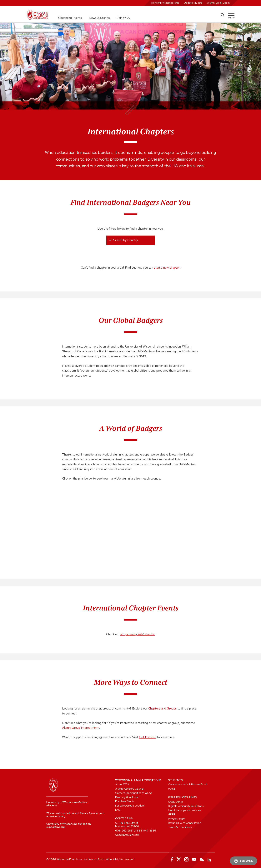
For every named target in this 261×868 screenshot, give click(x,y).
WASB (172, 789)
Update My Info (193, 3)
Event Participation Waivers (185, 810)
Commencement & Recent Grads (188, 784)
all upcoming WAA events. (138, 634)
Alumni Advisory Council (130, 789)
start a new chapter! (167, 268)
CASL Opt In (176, 802)
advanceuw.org (56, 816)
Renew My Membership (165, 3)
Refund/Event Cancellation (185, 823)
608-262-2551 (124, 831)
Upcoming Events (70, 18)
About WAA (122, 784)
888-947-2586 (146, 831)
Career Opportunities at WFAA (134, 793)
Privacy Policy (176, 819)
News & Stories (99, 18)
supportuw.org (55, 827)
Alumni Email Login (218, 3)
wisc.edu (52, 805)
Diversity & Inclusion (127, 797)
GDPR (172, 814)
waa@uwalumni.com (127, 835)
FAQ (118, 810)
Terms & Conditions (180, 827)
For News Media (125, 801)
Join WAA (123, 18)
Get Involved (148, 737)
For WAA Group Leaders (130, 806)
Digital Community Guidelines (186, 806)
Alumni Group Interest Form (81, 728)
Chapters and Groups (162, 708)
